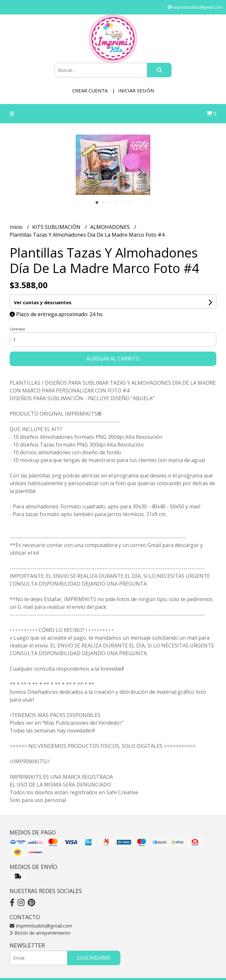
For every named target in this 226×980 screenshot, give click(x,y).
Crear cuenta (90, 90)
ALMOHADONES (111, 227)
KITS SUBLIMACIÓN (57, 227)
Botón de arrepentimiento (40, 933)
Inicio (17, 227)
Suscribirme (94, 958)
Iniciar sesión (136, 90)
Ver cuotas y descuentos (43, 302)
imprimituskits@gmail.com (41, 926)
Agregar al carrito (113, 359)
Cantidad (17, 329)
